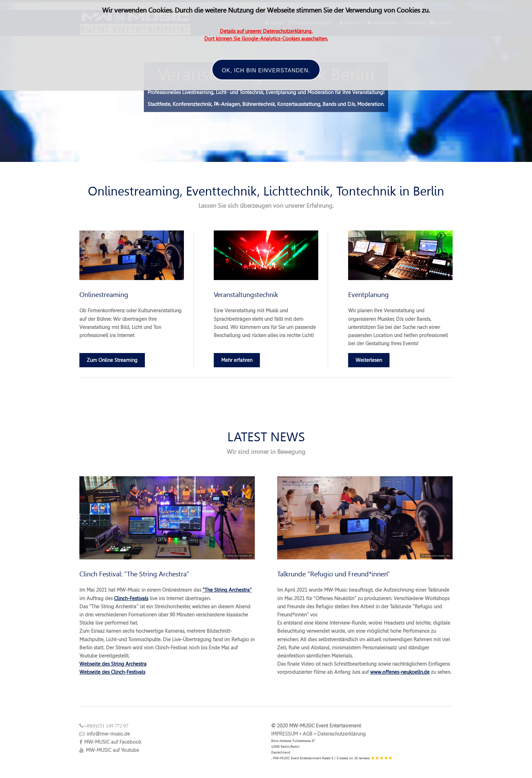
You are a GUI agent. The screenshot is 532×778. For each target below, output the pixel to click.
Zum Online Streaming (112, 360)
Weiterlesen (369, 360)
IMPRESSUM (284, 734)
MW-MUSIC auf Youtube (109, 750)
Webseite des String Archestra (113, 664)
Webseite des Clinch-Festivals (112, 672)
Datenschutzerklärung (341, 734)
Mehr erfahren (237, 360)
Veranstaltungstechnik (246, 295)
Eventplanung (368, 295)
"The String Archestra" (227, 590)
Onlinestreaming (104, 295)
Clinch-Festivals (131, 598)
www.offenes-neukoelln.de (400, 672)
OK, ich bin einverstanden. (266, 70)
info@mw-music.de (105, 734)
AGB (308, 734)
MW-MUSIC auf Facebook (110, 742)
